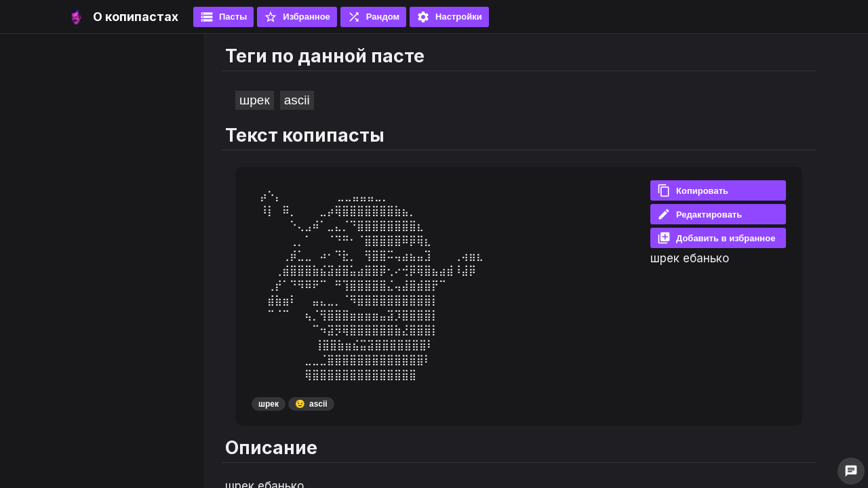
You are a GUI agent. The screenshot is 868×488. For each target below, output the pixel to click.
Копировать (693, 190)
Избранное (297, 17)
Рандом (373, 17)
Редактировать (699, 214)
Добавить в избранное (716, 238)
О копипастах (136, 17)
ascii (297, 100)
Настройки (449, 17)
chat (851, 471)
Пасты (223, 17)
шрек (255, 100)
